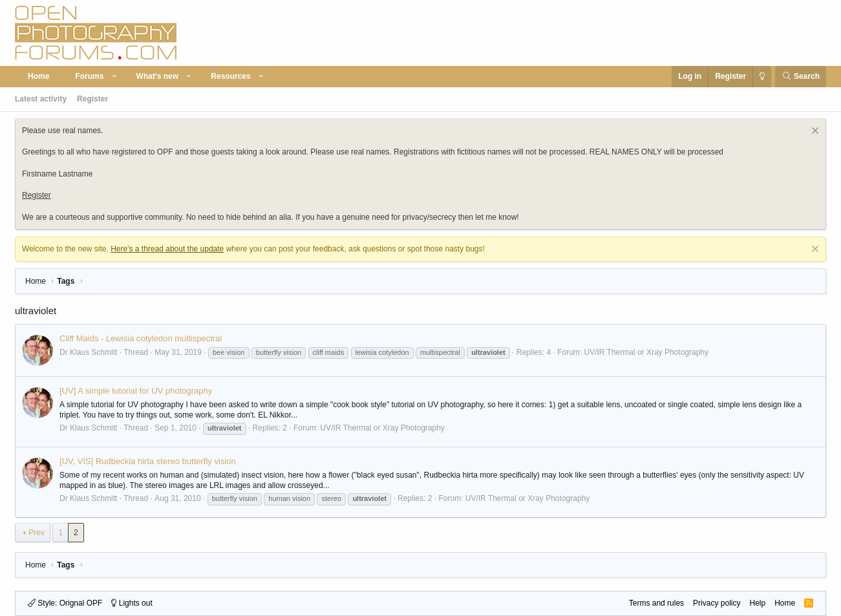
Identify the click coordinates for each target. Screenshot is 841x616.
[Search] (801, 77)
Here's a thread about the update (167, 249)
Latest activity (41, 99)
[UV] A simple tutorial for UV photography (136, 391)
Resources (230, 76)
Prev (37, 533)
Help (757, 603)
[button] (114, 77)
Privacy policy (717, 603)
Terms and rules (656, 603)
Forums (89, 76)
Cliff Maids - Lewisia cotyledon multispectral (141, 338)
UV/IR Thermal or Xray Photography (646, 352)
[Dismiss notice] (814, 132)
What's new (158, 76)
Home (38, 76)
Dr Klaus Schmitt (88, 352)
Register (92, 99)
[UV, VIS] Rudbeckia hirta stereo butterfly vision (148, 461)
